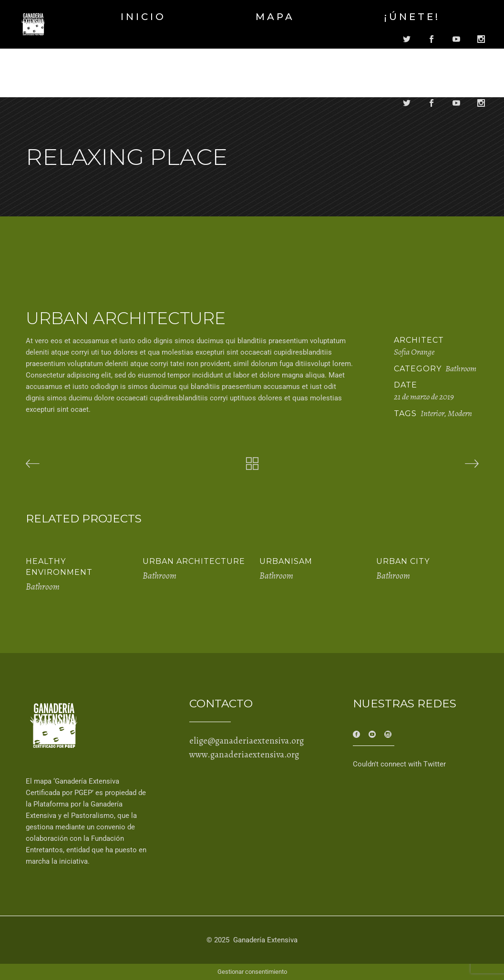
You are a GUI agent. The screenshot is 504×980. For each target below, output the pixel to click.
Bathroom (461, 368)
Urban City (403, 561)
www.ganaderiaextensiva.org (244, 755)
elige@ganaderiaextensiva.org (247, 741)
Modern (460, 413)
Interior (432, 413)
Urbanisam (286, 561)
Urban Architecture (194, 561)
